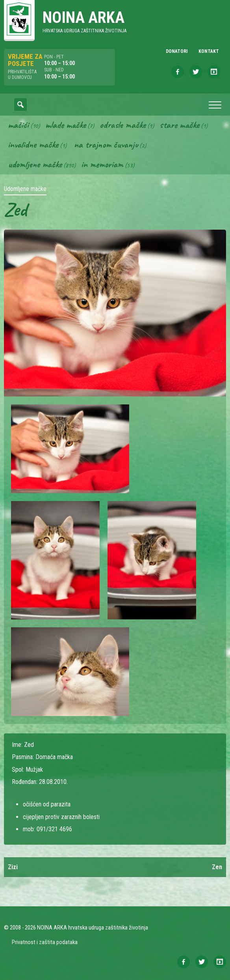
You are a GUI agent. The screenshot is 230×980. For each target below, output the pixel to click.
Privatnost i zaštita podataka (45, 942)
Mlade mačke (66, 125)
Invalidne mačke (33, 144)
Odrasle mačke (123, 125)
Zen (217, 867)
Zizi (13, 867)
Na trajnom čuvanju (106, 144)
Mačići (18, 125)
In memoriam (102, 164)
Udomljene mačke (35, 164)
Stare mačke (179, 125)
